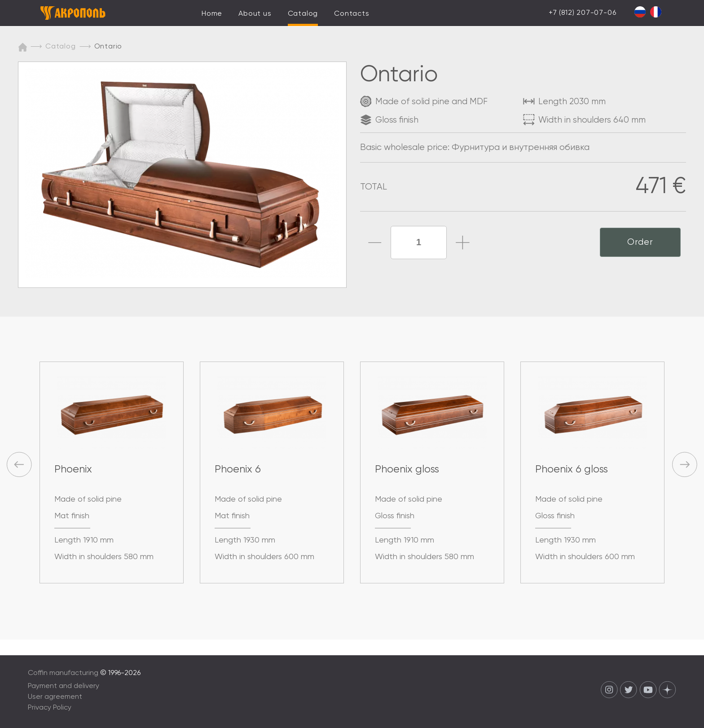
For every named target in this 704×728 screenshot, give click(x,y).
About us (255, 14)
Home (212, 14)
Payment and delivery (64, 686)
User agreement (55, 697)
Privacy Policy (50, 708)
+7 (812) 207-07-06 (582, 13)
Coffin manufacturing (63, 673)
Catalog (303, 14)
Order (640, 242)
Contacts (352, 14)
